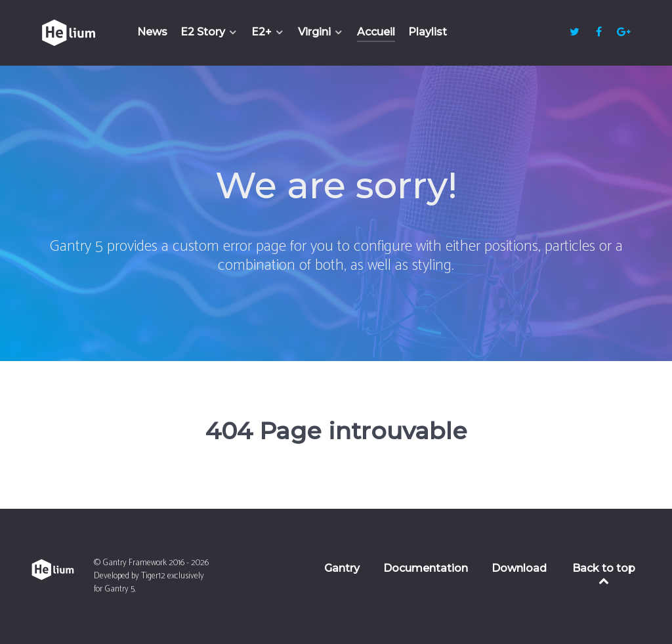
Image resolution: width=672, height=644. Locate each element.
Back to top (604, 574)
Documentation (426, 568)
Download (519, 568)
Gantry (342, 568)
